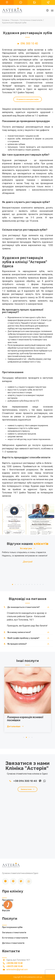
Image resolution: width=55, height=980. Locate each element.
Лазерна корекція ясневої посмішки (32, 719)
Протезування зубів (12, 927)
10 (37, 585)
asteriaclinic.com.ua (35, 977)
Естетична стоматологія (15, 938)
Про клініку (8, 900)
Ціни (4, 905)
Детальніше (22, 726)
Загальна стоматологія (14, 933)
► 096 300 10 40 (27, 43)
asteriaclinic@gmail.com (17, 969)
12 (43, 585)
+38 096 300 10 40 (23, 781)
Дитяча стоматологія (13, 943)
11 (40, 585)
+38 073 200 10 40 (14, 966)
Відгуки (6, 911)
